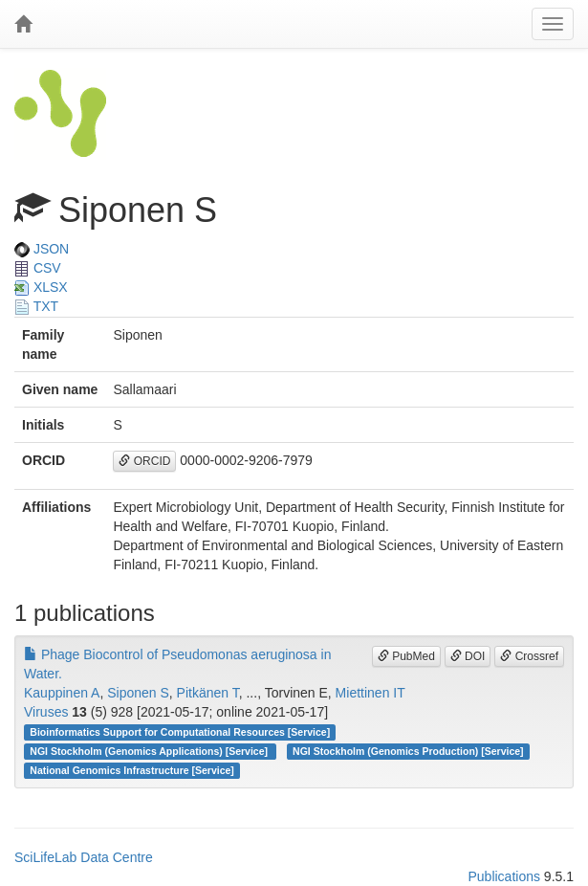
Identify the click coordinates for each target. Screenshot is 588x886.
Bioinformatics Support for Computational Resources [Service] (180, 732)
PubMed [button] (406, 656)
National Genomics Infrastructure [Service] (132, 770)
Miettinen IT (370, 693)
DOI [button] (468, 656)
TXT (36, 306)
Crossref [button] (529, 656)
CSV (38, 268)
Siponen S (138, 693)
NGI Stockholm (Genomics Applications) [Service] (150, 751)
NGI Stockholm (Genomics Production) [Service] (408, 751)
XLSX (41, 287)
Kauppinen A (62, 693)
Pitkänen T (208, 693)
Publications (504, 876)
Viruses (46, 712)
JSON (42, 249)
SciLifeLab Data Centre (84, 857)
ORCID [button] (144, 461)
